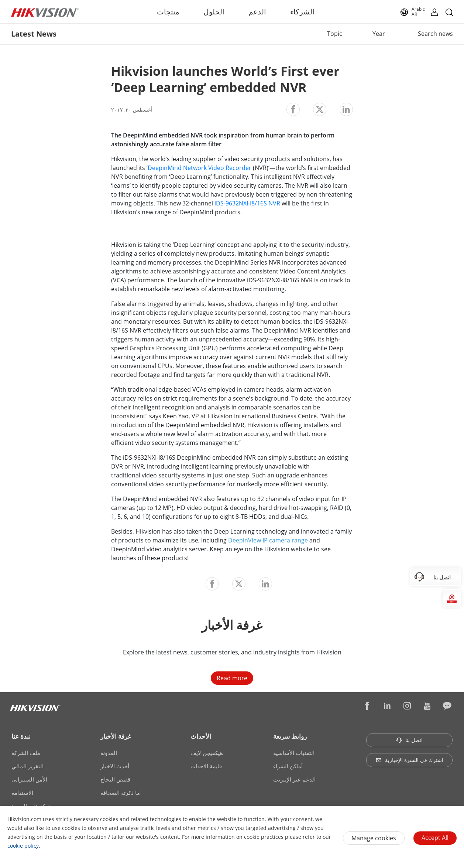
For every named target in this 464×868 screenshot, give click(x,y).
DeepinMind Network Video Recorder (200, 168)
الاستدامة (22, 793)
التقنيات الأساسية (294, 753)
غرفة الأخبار (116, 736)
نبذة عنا (21, 736)
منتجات (168, 12)
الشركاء (302, 12)
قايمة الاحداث (206, 766)
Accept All (435, 838)
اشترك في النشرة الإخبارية (410, 760)
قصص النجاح (115, 779)
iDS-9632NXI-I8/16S (241, 203)
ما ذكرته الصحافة (120, 793)
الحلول (214, 12)
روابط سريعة (290, 736)
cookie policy (23, 846)
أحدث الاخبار (115, 766)
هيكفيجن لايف (207, 753)
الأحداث (201, 736)
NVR (274, 203)
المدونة (109, 753)
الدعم (257, 12)
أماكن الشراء (288, 766)
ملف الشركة (26, 753)
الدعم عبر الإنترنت (294, 779)
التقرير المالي (28, 766)
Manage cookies (374, 838)
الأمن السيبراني (29, 779)
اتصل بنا (409, 740)
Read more (232, 678)
